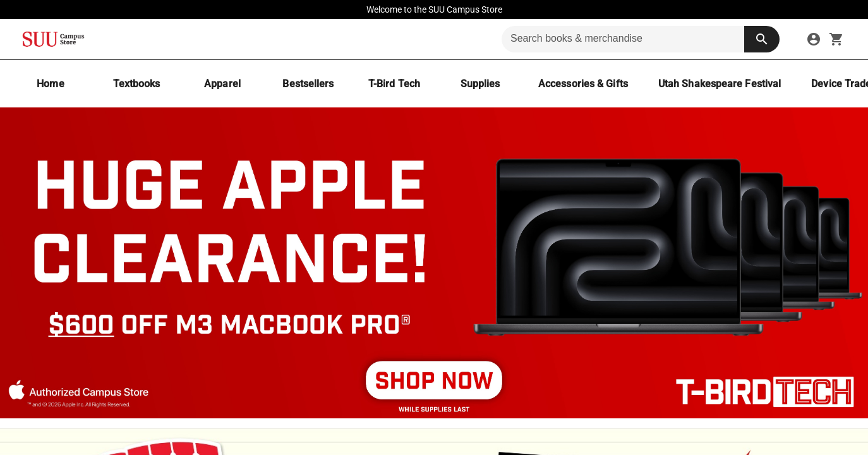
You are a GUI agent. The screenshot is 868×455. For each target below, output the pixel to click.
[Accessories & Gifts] (583, 84)
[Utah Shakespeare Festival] (720, 84)
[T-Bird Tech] (394, 84)
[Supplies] (480, 84)
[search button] (762, 39)
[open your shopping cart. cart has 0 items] (836, 39)
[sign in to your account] (814, 39)
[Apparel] (222, 84)
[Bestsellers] (308, 84)
